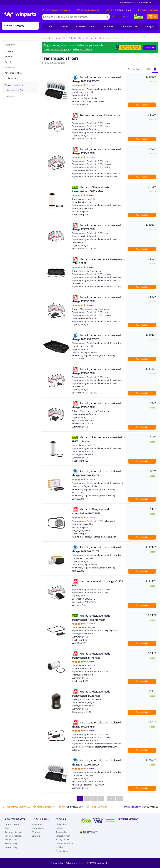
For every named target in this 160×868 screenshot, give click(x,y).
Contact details (12, 824)
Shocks (64, 26)
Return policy (11, 843)
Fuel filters (9, 62)
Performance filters (13, 73)
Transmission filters (14, 85)
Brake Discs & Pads (86, 26)
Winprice (36, 832)
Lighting (59, 828)
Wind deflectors (129, 26)
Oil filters (9, 51)
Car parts (36, 836)
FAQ (7, 828)
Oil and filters (62, 851)
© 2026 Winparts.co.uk (97, 863)
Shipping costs (12, 840)
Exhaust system (63, 836)
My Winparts (143, 3)
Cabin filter (10, 67)
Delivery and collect (75, 863)
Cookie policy (11, 847)
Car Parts (50, 26)
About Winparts (39, 828)
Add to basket (142, 105)
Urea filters (10, 97)
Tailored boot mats (64, 843)
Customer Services (14, 832)
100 (111, 798)
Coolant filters (11, 78)
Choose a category (14, 26)
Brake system (62, 832)
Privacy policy (57, 863)
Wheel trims (61, 824)
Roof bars (60, 847)
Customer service (128, 3)
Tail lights (150, 26)
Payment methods (14, 836)
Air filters (108, 26)
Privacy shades (62, 840)
